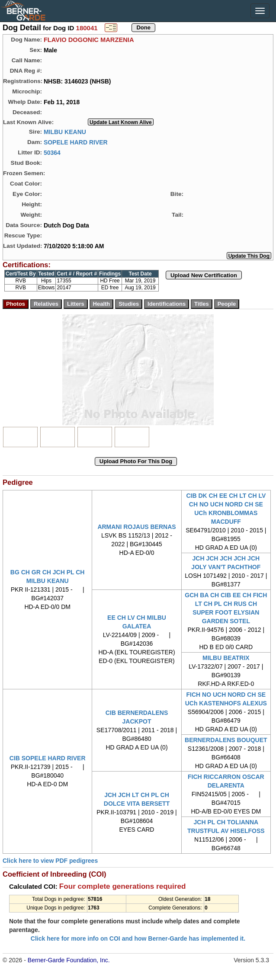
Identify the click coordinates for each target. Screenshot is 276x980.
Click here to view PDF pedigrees (50, 861)
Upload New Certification (204, 275)
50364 (52, 152)
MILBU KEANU (65, 131)
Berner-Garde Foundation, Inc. (69, 960)
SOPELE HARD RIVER (76, 142)
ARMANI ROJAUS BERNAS (136, 527)
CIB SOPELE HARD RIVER (48, 758)
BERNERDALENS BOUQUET (226, 740)
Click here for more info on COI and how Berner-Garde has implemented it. (138, 938)
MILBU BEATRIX (226, 658)
